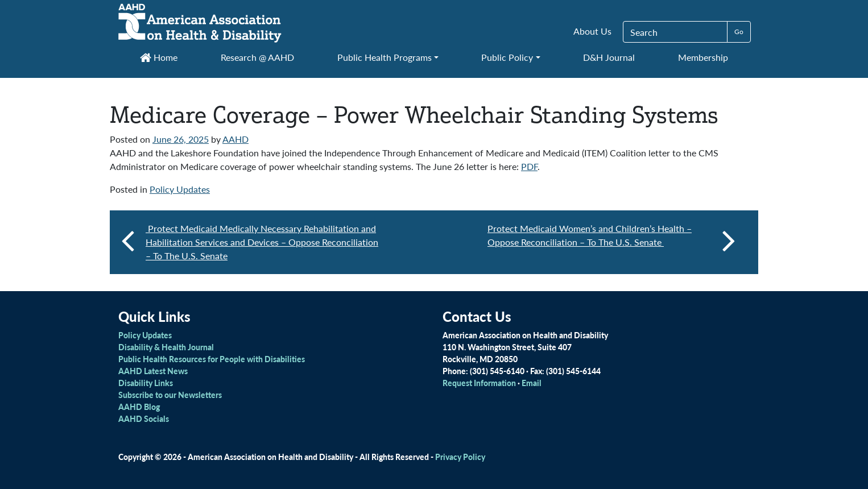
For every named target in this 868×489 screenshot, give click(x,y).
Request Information (479, 383)
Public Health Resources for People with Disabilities (212, 359)
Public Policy (507, 57)
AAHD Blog (139, 407)
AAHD (235, 139)
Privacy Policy (460, 457)
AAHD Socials (144, 418)
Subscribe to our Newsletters (170, 395)
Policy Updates (180, 189)
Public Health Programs (385, 57)
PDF (529, 166)
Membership (703, 57)
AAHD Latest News (153, 371)
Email (532, 383)
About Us (592, 31)
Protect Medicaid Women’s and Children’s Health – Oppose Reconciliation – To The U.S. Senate (611, 240)
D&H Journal (609, 57)
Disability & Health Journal (166, 347)
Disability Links (146, 383)
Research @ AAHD (257, 57)
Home (159, 57)
